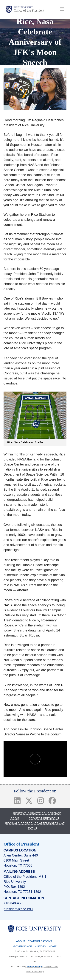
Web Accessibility (35, 972)
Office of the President (29, 10)
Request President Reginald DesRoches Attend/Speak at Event (35, 823)
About (21, 941)
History (40, 946)
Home (53, 946)
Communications (40, 941)
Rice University (23, 7)
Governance (23, 946)
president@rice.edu (18, 909)
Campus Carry (51, 967)
